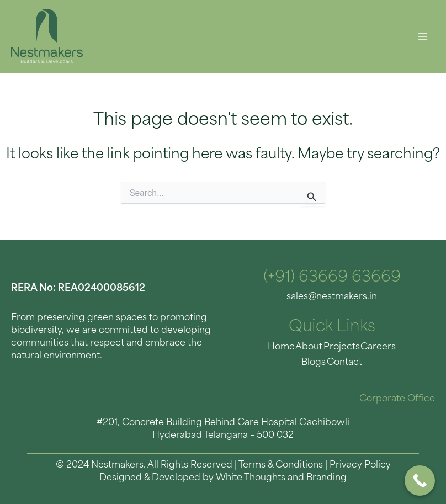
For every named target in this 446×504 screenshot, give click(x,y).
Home (270, 347)
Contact (332, 362)
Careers (365, 347)
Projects (329, 347)
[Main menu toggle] (423, 37)
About (297, 347)
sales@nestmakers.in (332, 296)
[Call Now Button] (420, 481)
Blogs (395, 347)
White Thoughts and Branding (281, 476)
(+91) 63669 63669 (332, 278)
